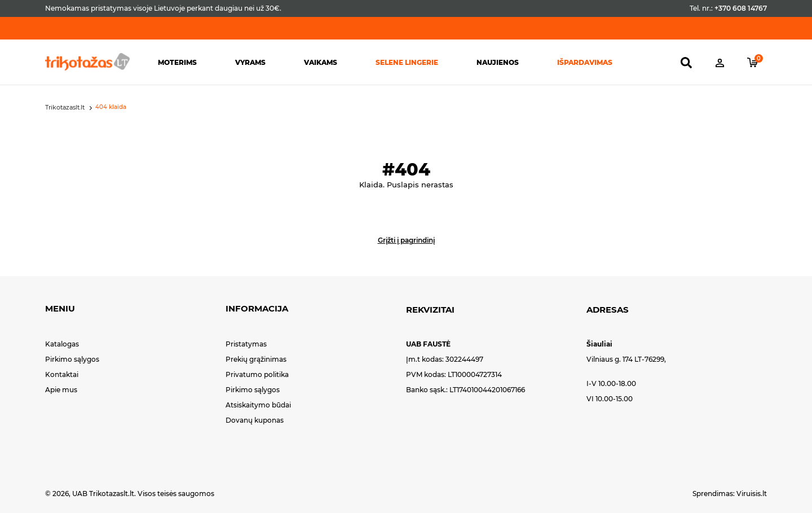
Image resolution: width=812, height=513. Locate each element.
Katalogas (62, 344)
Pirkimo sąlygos (72, 359)
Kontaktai (62, 374)
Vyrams (250, 62)
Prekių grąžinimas (256, 359)
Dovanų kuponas (255, 420)
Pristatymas (246, 344)
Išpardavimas (585, 62)
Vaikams (321, 62)
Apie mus (61, 390)
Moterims (177, 62)
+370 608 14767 (741, 8)
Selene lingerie (407, 62)
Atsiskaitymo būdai (258, 405)
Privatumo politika (257, 374)
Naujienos (498, 62)
